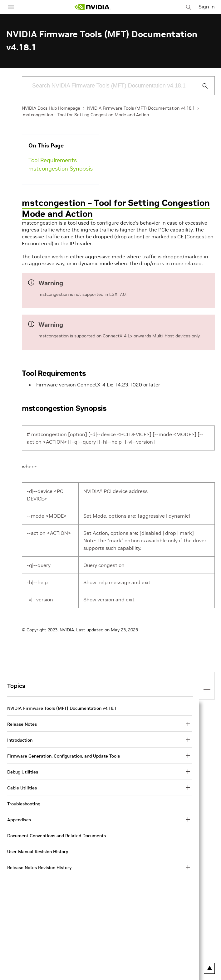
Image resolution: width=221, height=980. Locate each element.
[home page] (92, 7)
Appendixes (19, 820)
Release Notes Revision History (39, 868)
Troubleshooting (24, 804)
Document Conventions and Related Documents (56, 836)
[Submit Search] (202, 86)
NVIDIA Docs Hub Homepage (51, 108)
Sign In (207, 7)
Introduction (20, 740)
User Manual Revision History (38, 852)
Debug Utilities (23, 772)
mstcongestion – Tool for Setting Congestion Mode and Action (86, 115)
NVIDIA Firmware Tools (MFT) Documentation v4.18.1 (141, 108)
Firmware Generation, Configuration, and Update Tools (64, 756)
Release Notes (22, 724)
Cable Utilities (22, 788)
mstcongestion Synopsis (61, 169)
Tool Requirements (53, 160)
